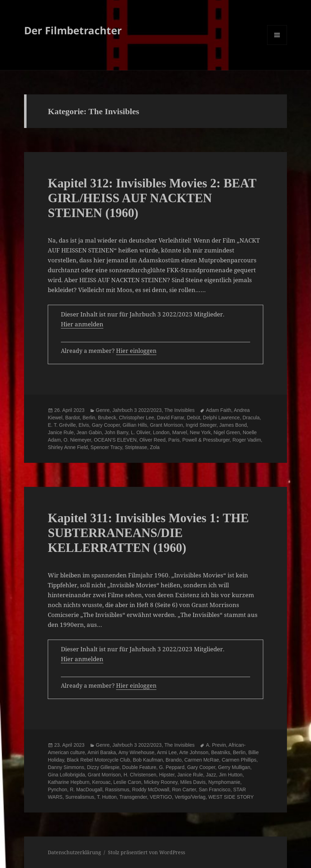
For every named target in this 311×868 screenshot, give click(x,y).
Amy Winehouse (136, 752)
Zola (155, 447)
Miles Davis (193, 782)
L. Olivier (140, 432)
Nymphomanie (224, 782)
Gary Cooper (106, 425)
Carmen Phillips (239, 760)
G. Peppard (172, 767)
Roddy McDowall (151, 790)
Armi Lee (167, 752)
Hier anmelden (82, 324)
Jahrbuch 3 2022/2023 (137, 410)
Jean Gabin (89, 432)
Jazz (211, 775)
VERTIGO (161, 797)
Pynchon (57, 790)
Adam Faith (219, 410)
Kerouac (102, 782)
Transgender (133, 797)
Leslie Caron (127, 782)
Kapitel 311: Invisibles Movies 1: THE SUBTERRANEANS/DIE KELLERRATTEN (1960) (148, 533)
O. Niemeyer (77, 440)
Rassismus (117, 790)
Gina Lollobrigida (66, 775)
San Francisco (215, 790)
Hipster (167, 775)
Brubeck (107, 418)
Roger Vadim (247, 440)
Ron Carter (184, 790)
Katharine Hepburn (69, 782)
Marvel (180, 432)
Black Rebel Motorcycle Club (99, 760)
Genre (103, 410)
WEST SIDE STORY (231, 797)
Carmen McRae (202, 760)
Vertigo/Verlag (190, 797)
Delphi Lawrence (221, 418)
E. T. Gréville (62, 425)
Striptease (136, 447)
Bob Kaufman (148, 760)
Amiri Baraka (102, 752)
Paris (174, 440)
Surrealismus (80, 797)
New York (200, 432)
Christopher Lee (137, 418)
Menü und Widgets (277, 45)
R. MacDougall (86, 790)
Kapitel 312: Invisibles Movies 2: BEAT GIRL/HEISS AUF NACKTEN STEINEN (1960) (152, 198)
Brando (174, 760)
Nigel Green (227, 432)
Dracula (251, 418)
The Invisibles (179, 410)
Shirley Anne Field (68, 447)
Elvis (84, 425)
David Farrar (170, 418)
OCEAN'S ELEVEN (115, 440)
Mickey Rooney (161, 782)
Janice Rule (61, 432)
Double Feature (139, 767)
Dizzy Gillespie (103, 767)
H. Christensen (140, 775)
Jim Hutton (231, 775)
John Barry (117, 432)
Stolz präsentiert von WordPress (146, 852)
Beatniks (221, 752)
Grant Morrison (166, 425)
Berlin (89, 418)
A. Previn (216, 745)
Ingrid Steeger (201, 425)
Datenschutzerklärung (74, 852)
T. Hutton (107, 797)
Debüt (193, 418)
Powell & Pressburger (206, 440)
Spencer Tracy (106, 447)
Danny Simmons (66, 767)
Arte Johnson (194, 752)
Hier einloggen (136, 351)
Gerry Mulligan (234, 767)
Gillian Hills (135, 425)
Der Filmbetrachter (73, 30)
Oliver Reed (152, 440)
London (161, 432)
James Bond (233, 425)
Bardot (72, 418)
